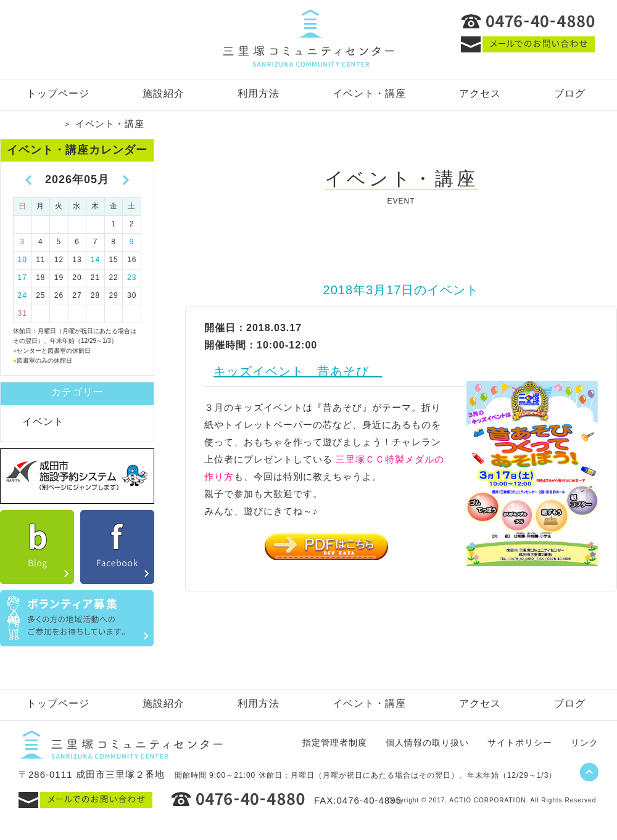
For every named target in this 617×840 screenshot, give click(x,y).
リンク (585, 743)
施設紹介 (164, 93)
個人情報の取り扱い (427, 743)
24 (23, 295)
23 (132, 278)
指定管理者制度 (335, 743)
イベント (43, 422)
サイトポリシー (520, 743)
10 (23, 260)
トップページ (58, 93)
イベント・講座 (369, 93)
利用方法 (259, 93)
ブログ (570, 93)
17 (23, 278)
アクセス (480, 93)
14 (95, 260)
